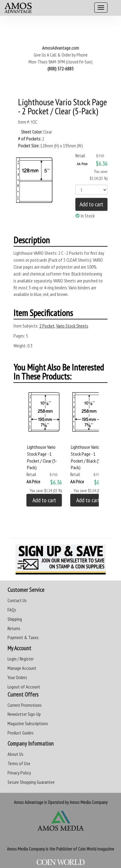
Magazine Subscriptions (28, 723)
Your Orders (17, 677)
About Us (15, 754)
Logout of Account (24, 687)
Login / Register (21, 659)
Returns (14, 628)
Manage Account (22, 668)
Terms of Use (19, 763)
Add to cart (91, 204)
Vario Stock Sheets (72, 326)
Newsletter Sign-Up (24, 714)
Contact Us (17, 600)
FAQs (12, 610)
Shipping (15, 619)
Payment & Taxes (23, 637)
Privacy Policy (19, 773)
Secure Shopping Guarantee (31, 782)
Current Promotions (25, 705)
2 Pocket (47, 326)
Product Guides (21, 733)
